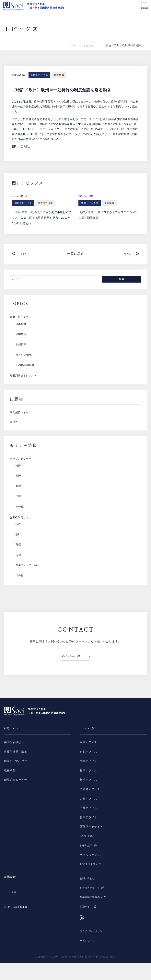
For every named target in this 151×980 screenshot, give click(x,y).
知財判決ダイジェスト (24, 380)
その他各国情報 (26, 368)
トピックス (90, 45)
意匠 (18, 490)
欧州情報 (59, 75)
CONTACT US (72, 674)
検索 (122, 279)
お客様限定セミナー (23, 533)
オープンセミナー (21, 472)
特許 (18, 480)
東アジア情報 (24, 357)
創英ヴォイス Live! (28, 583)
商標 (18, 501)
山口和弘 (24, 147)
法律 (18, 511)
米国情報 (21, 337)
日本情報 (21, 327)
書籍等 (14, 432)
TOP (73, 45)
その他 (20, 521)
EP (14, 147)
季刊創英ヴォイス (21, 420)
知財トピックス (39, 75)
